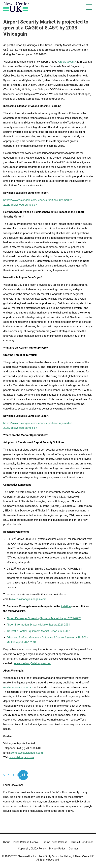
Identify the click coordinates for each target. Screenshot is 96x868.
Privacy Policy (57, 849)
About (6, 842)
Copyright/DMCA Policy (32, 849)
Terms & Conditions (82, 842)
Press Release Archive (26, 842)
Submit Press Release (54, 842)
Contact (73, 849)
